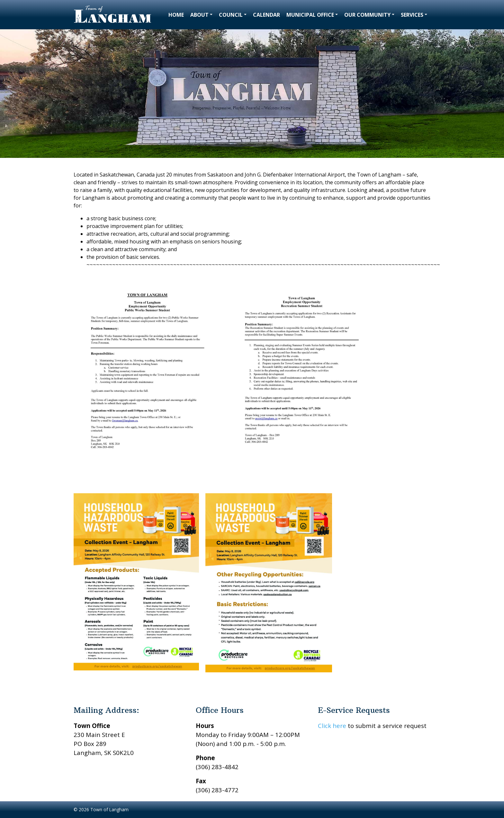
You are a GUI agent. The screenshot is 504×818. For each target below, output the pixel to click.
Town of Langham (109, 809)
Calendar (266, 15)
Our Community (367, 15)
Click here (332, 726)
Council (231, 15)
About (199, 15)
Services (412, 15)
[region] (252, 94)
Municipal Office (310, 15)
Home (176, 15)
